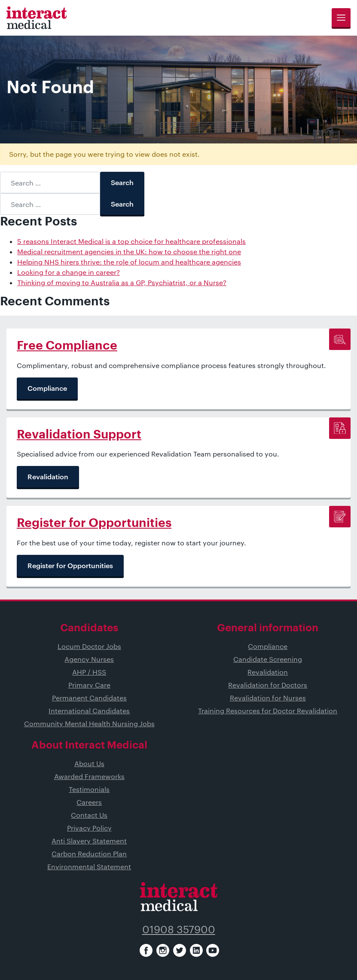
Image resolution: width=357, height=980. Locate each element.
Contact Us (89, 815)
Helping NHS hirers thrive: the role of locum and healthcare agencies (129, 262)
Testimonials (89, 789)
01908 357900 (179, 929)
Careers (89, 802)
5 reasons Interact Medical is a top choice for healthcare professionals (131, 241)
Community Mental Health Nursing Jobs (89, 723)
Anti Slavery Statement (89, 841)
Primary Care (89, 685)
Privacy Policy (89, 828)
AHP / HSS (89, 672)
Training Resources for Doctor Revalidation (268, 711)
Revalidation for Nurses (268, 698)
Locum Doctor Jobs (89, 646)
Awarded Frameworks (89, 776)
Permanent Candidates (89, 698)
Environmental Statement (89, 866)
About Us (89, 763)
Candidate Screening (268, 659)
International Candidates (89, 711)
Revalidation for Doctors (268, 685)
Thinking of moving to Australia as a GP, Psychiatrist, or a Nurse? (122, 282)
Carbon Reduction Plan (89, 854)
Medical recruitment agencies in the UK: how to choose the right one (129, 251)
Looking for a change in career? (69, 272)
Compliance (268, 646)
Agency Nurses (89, 659)
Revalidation (268, 672)
